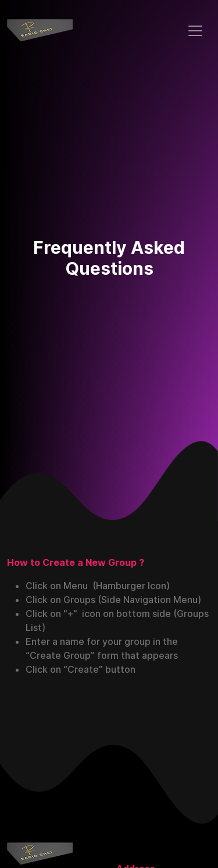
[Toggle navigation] (195, 31)
